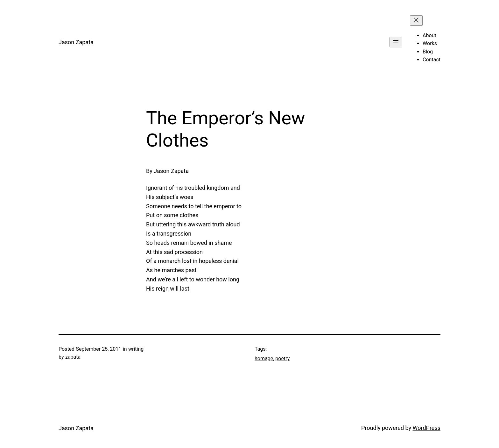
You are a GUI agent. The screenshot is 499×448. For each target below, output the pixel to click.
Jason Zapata (76, 42)
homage (264, 358)
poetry (282, 358)
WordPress (427, 428)
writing (136, 349)
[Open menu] (396, 42)
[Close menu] (416, 21)
